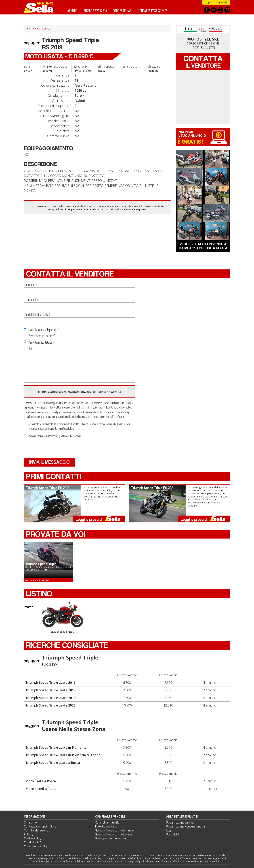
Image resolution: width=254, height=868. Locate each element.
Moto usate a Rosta (41, 781)
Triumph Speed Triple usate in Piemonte (56, 747)
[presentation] (51, 448)
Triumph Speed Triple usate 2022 (50, 705)
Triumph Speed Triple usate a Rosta (53, 763)
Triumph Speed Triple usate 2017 (50, 690)
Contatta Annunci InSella (40, 826)
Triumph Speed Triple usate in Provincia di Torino (63, 755)
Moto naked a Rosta (41, 789)
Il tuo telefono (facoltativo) (37, 315)
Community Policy (36, 846)
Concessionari (122, 10)
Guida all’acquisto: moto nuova (115, 830)
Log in (170, 830)
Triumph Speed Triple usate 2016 (50, 682)
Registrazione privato (180, 823)
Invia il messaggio (49, 462)
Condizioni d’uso (35, 842)
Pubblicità (173, 834)
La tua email (31, 300)
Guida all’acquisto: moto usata (114, 834)
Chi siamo (30, 823)
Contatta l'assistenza (153, 10)
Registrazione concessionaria (185, 826)
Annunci (73, 10)
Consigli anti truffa (107, 823)
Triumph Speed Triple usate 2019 (50, 698)
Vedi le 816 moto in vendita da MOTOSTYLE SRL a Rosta (203, 246)
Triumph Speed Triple (62, 618)
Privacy (29, 834)
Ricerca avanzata (95, 10)
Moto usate (43, 28)
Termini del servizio (37, 830)
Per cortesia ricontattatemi (39, 342)
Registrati (222, 2)
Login (208, 2)
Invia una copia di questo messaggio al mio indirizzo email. (53, 436)
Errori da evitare (106, 826)
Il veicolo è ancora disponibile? (41, 330)
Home (30, 28)
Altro (29, 349)
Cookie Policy (33, 838)
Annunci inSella (41, 7)
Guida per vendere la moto (113, 838)
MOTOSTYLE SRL (203, 39)
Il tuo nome (30, 285)
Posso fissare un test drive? (40, 336)
